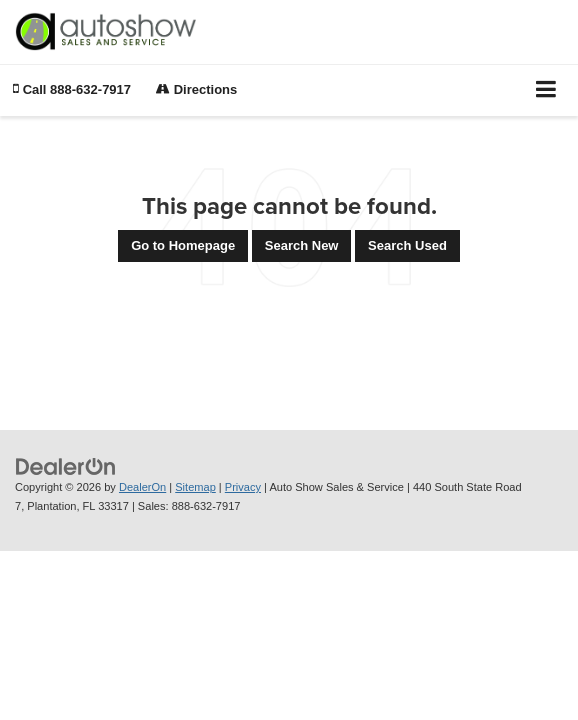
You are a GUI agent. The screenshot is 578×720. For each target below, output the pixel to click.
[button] (72, 89)
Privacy (243, 487)
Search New (302, 245)
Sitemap (195, 487)
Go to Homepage (183, 245)
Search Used (407, 245)
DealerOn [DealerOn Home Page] (142, 487)
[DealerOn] (66, 466)
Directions (196, 89)
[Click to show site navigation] (546, 90)
